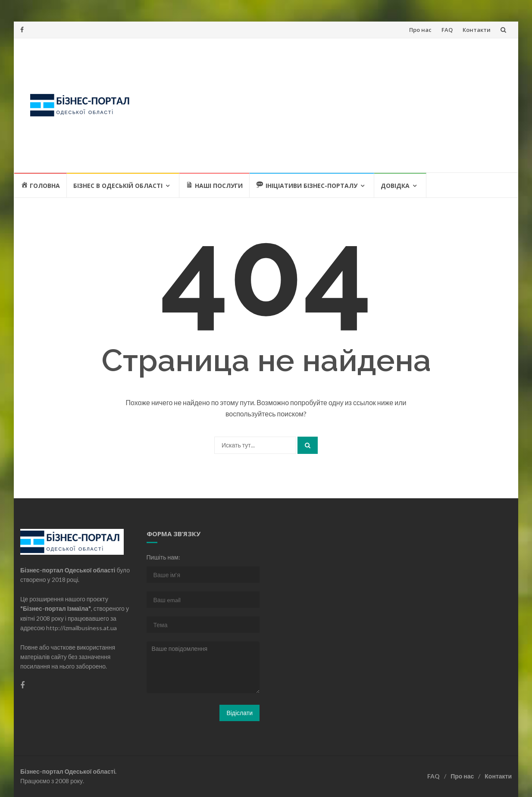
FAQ (447, 30)
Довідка (395, 186)
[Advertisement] (327, 105)
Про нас (420, 30)
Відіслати (239, 713)
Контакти (477, 30)
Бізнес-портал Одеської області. (68, 771)
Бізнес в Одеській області (118, 186)
